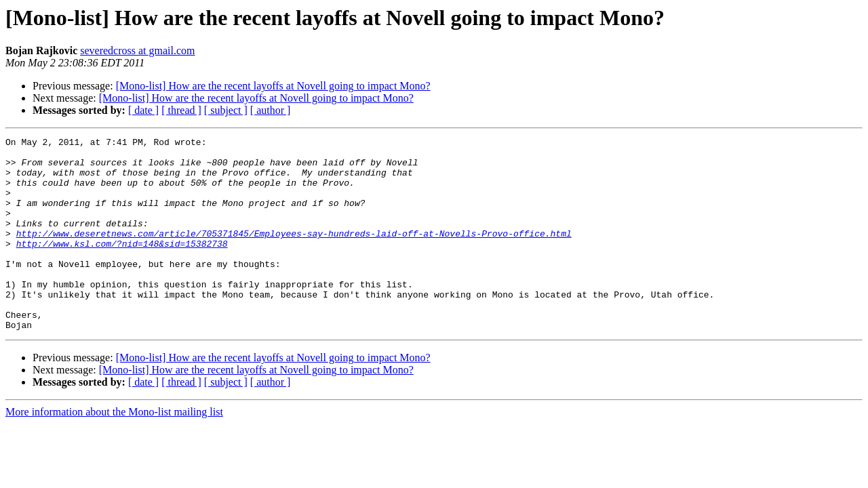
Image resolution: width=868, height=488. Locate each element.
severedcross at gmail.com (137, 50)
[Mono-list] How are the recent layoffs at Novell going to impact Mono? (273, 86)
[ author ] (271, 110)
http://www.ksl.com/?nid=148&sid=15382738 (122, 266)
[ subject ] (226, 110)
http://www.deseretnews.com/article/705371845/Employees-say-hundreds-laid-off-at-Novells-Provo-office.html (294, 253)
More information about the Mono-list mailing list (114, 450)
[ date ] (143, 110)
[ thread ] (181, 110)
